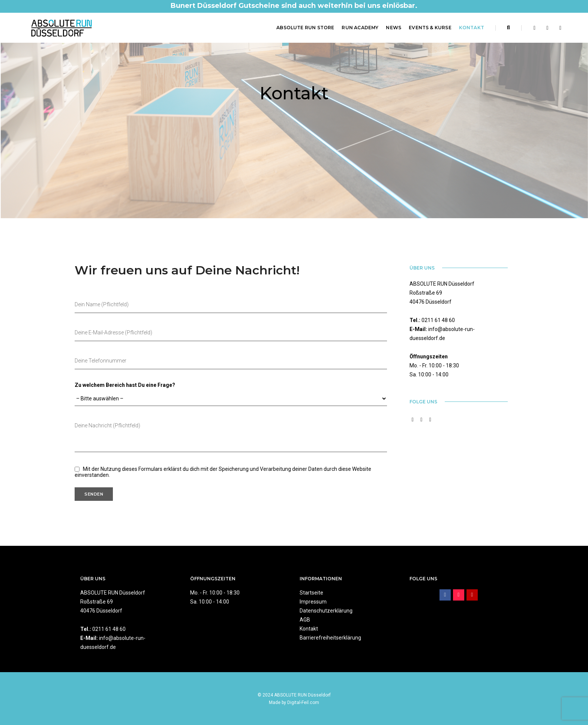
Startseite (311, 593)
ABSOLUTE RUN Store (305, 28)
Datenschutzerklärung (326, 611)
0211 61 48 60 (438, 320)
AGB (305, 620)
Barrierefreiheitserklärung (330, 638)
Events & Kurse (430, 28)
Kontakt (472, 28)
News (394, 28)
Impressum (313, 602)
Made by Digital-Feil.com (294, 703)
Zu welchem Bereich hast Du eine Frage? (125, 385)
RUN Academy (360, 28)
